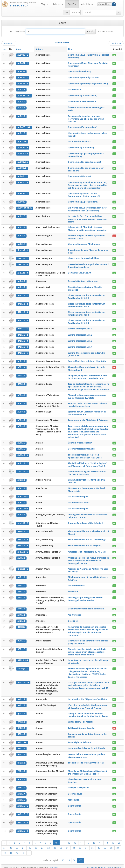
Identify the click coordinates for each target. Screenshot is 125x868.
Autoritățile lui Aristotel (80, 740)
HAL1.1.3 (23, 311)
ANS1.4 (21, 791)
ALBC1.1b (23, 162)
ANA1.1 (21, 613)
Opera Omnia (75, 803)
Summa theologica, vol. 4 (80, 346)
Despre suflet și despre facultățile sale (87, 746)
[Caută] (118, 12)
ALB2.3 (21, 101)
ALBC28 (21, 72)
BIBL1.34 (23, 658)
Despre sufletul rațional (80, 141)
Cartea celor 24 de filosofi (80, 720)
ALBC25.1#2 (24, 127)
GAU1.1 (21, 752)
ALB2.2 (21, 116)
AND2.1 (21, 479)
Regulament (92, 865)
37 (105, 845)
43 (23, 850)
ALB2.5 (21, 90)
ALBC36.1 (23, 55)
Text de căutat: (18, 31)
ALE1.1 (21, 402)
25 (30, 845)
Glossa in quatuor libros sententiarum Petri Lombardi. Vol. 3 (87, 313)
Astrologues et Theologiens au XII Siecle (87, 550)
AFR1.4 (21, 366)
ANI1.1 (21, 374)
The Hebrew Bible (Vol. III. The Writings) (87, 538)
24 (23, 845)
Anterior (9, 43)
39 (118, 845)
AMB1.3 (21, 590)
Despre (111, 865)
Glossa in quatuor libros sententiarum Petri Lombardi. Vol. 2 (87, 304)
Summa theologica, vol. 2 (80, 334)
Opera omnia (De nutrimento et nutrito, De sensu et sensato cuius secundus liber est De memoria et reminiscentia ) (88, 184)
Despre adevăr (75, 791)
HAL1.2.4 (23, 346)
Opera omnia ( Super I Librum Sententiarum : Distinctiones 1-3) (84, 194)
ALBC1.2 (22, 167)
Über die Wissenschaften (80, 441)
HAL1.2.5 (23, 352)
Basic (119, 865)
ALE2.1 (21, 360)
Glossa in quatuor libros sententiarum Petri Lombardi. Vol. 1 (87, 296)
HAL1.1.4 (23, 320)
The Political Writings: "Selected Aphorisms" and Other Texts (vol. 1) (85, 455)
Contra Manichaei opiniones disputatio (87, 360)
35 (93, 845)
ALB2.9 (21, 133)
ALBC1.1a (23, 153)
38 (111, 845)
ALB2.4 (21, 107)
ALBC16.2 (23, 84)
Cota (19, 49)
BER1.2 (21, 639)
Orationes (73, 619)
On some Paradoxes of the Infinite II (86, 521)
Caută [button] (72, 4)
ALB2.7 (21, 235)
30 (61, 845)
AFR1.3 (21, 394)
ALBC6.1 (22, 176)
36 (99, 845)
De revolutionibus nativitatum (83, 280)
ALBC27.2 (23, 147)
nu (114, 235)
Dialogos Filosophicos (78, 785)
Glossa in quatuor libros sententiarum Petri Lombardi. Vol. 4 (87, 321)
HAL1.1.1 (23, 295)
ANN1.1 (21, 703)
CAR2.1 (21, 720)
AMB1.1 (21, 575)
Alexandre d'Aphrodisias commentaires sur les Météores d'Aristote (87, 395)
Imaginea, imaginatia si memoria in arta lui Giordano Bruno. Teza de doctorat (88, 376)
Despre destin (75, 89)
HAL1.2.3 (23, 340)
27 (42, 845)
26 (36, 845)
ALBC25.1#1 (24, 95)
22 (11, 845)
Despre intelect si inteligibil (81, 447)
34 (86, 845)
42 (17, 850)
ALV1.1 (21, 556)
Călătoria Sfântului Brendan (82, 726)
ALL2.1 (21, 513)
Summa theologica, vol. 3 (80, 340)
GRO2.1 (21, 726)
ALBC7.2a (23, 182)
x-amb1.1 (23, 567)
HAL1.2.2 (23, 334)
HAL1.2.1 (23, 328)
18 (107, 840)
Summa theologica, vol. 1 (80, 328)
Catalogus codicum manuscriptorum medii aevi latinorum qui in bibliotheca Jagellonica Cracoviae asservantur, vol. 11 (89, 683)
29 (55, 845)
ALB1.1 (21, 227)
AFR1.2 (21, 425)
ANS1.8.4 (23, 828)
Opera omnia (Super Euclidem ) (83, 201)
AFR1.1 (21, 419)
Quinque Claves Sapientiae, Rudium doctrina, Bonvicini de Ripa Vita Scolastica (88, 713)
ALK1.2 (21, 501)
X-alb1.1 (23, 249)
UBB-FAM (53, 865)
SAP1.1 (21, 732)
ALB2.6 (21, 215)
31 (67, 845)
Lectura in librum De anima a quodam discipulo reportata (87, 753)
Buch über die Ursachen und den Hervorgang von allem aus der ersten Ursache (86, 118)
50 (74, 858)
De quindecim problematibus (82, 101)
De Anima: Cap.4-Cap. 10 (80, 272)
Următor (116, 43)
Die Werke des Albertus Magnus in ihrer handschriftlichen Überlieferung (87, 209)
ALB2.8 (21, 243)
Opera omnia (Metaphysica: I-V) (83, 77)
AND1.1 (21, 619)
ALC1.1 (21, 286)
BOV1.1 (21, 487)
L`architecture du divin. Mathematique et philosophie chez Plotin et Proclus (88, 705)
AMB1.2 (21, 584)
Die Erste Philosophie (78, 495)
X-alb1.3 (23, 272)
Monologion (74, 797)
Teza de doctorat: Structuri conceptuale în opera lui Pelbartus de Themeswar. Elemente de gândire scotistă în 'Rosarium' (89, 386)
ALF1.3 (21, 442)
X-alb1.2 (23, 258)
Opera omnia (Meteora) (79, 176)
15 (88, 840)
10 (56, 840)
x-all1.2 (23, 522)
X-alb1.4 (23, 264)
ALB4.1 (21, 280)
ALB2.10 (22, 141)
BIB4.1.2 (23, 544)
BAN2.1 (21, 383)
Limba (66, 12)
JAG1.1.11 (23, 680)
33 (80, 845)
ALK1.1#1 (23, 495)
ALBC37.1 (23, 63)
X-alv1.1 (23, 550)
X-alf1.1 (23, 470)
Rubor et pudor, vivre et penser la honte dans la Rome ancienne (87, 404)
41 (11, 850)
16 (94, 840)
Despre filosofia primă (79, 501)
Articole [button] (58, 4)
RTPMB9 (21, 625)
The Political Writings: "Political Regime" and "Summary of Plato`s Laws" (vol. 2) (88, 463)
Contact (103, 865)
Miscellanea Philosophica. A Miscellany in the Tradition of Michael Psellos (88, 770)
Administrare (88, 4)
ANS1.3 (21, 785)
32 (74, 845)
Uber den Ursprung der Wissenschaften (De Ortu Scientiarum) (87, 471)
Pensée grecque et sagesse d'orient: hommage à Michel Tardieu (85, 597)
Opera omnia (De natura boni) (83, 95)
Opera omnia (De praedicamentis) (84, 161)
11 (63, 840)
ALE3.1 (21, 411)
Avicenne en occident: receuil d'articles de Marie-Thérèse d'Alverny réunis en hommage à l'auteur (88, 559)
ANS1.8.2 (23, 812)
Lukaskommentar (77, 584)
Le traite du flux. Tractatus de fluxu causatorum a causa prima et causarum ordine (87, 218)
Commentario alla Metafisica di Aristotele (88, 419)
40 (5, 850)
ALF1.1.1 (23, 454)
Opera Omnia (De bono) (80, 71)
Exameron (73, 590)
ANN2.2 (21, 697)
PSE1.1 (21, 769)
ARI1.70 (22, 740)
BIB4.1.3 (23, 538)
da (114, 55)
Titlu (70, 49)
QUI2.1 (21, 711)
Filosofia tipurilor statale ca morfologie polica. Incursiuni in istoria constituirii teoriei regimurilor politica (87, 650)
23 (17, 845)
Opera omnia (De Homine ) (81, 147)
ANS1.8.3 (23, 820)
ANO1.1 (21, 746)
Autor (39, 49)
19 (113, 840)
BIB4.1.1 (23, 530)
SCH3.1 (21, 777)
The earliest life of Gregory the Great (86, 760)
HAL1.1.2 (23, 303)
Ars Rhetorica (75, 613)
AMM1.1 (21, 607)
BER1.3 (21, 647)
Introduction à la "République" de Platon (88, 697)
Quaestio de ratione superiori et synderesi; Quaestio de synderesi (89, 265)
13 (75, 840)
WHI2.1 (21, 760)
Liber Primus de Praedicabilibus (83, 258)
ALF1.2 (21, 448)
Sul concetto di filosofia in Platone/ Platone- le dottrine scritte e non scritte (87, 228)
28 (49, 845)
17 (100, 840)
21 (5, 845)
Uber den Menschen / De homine (84, 243)
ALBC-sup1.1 (24, 207)
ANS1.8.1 (23, 803)
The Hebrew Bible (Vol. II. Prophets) (85, 544)
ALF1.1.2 (23, 462)
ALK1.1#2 (23, 507)
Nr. (4, 49)
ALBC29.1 (23, 193)
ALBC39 (21, 201)
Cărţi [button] (44, 4)
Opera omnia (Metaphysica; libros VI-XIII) (88, 83)
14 (82, 840)
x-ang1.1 (23, 667)
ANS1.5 (21, 797)
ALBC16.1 (23, 78)
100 (80, 858)
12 (69, 840)
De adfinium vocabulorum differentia (86, 607)
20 (119, 840)
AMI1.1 (21, 596)
